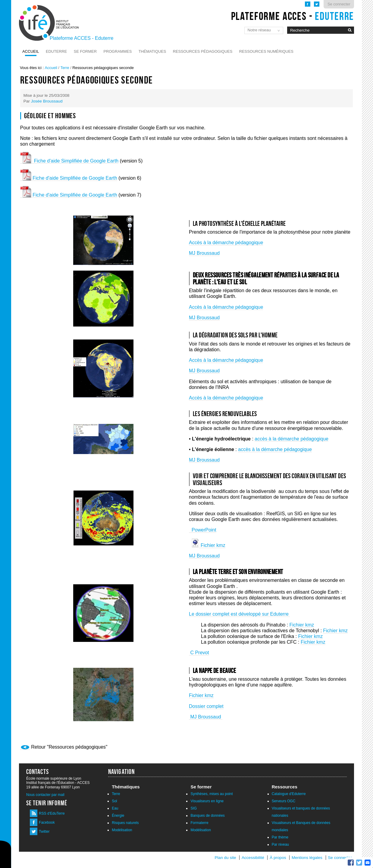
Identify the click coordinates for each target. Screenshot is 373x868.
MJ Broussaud (204, 253)
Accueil (31, 51)
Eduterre (56, 51)
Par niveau (280, 844)
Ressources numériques (266, 51)
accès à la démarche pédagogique (292, 439)
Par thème (280, 837)
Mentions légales (307, 858)
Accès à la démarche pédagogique (226, 243)
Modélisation (122, 830)
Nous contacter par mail (45, 795)
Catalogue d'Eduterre (289, 794)
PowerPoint (203, 530)
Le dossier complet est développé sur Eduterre (239, 614)
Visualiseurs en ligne (207, 801)
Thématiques (152, 51)
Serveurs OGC (284, 801)
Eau (115, 808)
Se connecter (339, 4)
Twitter (44, 832)
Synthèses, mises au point (212, 794)
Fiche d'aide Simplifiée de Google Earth (69, 161)
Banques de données (207, 816)
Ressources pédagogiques (203, 51)
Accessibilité (253, 858)
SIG (194, 808)
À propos (278, 858)
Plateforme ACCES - (293, 16)
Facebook (47, 822)
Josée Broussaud (47, 101)
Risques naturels (125, 823)
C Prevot (199, 653)
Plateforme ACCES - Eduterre (82, 38)
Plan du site (226, 858)
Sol (114, 801)
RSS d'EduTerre (52, 813)
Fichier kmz (212, 545)
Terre (65, 68)
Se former (85, 51)
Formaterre (199, 823)
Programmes (118, 51)
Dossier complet (206, 706)
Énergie (118, 816)
